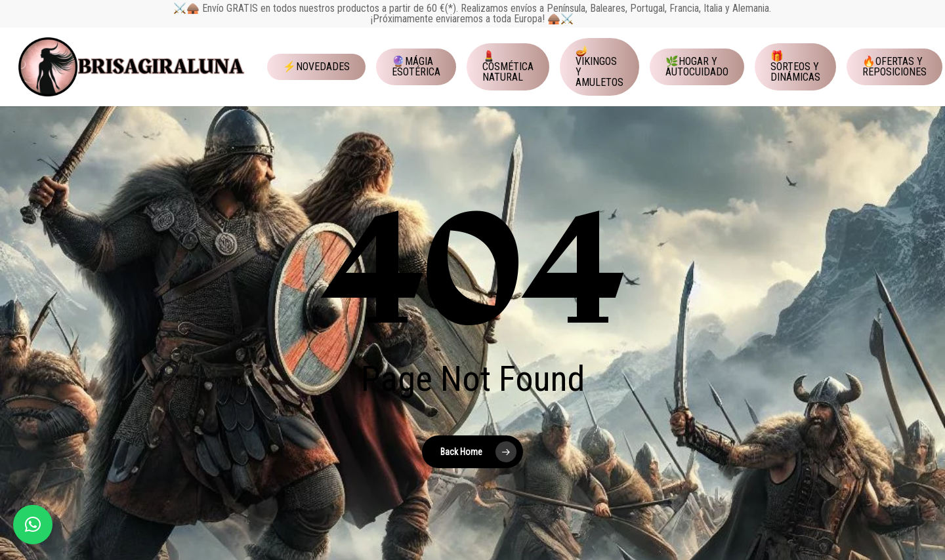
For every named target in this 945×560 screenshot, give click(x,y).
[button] (33, 525)
